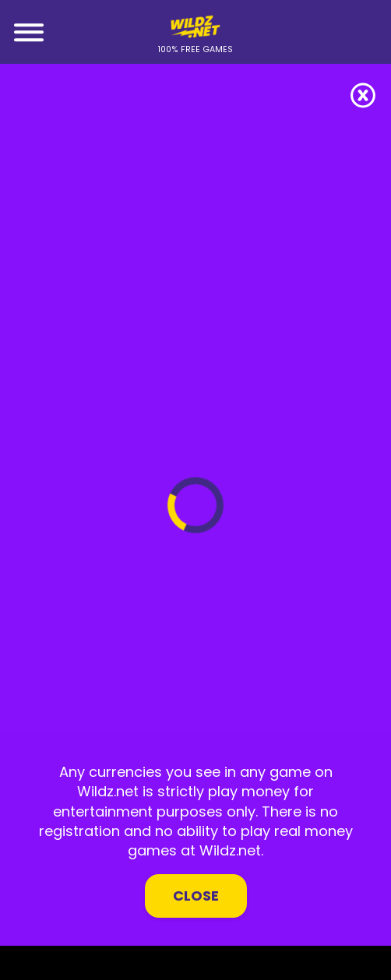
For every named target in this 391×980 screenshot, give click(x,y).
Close (196, 896)
